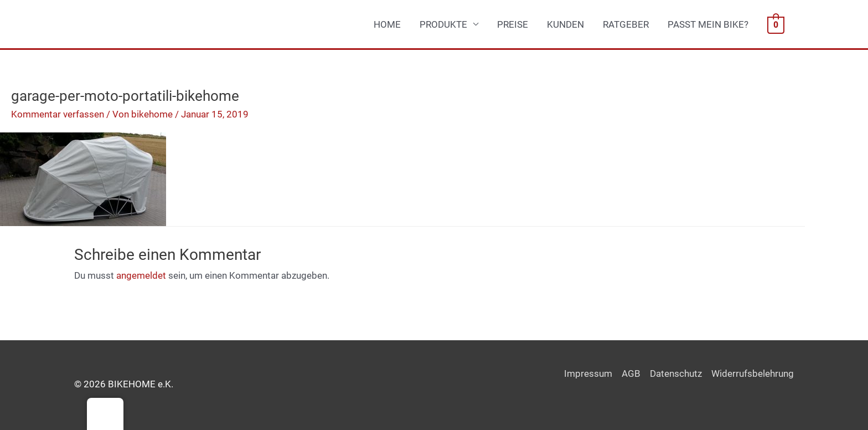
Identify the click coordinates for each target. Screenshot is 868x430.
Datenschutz (676, 373)
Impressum (588, 373)
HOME (387, 24)
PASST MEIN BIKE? (708, 24)
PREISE (513, 24)
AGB (631, 373)
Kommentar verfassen (58, 114)
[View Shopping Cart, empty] (776, 24)
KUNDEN (565, 24)
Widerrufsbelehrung (753, 373)
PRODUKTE (443, 24)
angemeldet (141, 275)
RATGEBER (626, 24)
